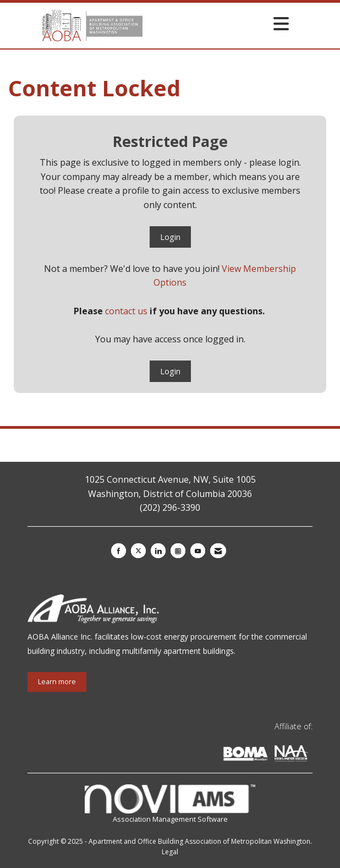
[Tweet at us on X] (138, 551)
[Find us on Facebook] (119, 551)
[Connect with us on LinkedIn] (158, 551)
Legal (170, 852)
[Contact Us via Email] (218, 551)
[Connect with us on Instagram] (178, 551)
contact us (126, 311)
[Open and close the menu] (219, 23)
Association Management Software (170, 804)
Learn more (57, 682)
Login (170, 237)
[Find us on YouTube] (198, 551)
